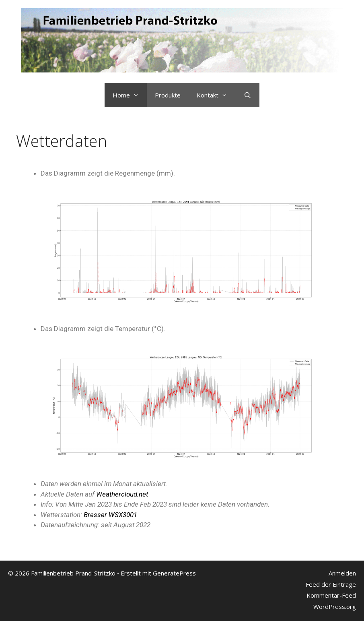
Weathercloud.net (122, 494)
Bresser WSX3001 (110, 515)
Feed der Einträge (331, 584)
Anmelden (342, 573)
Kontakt (216, 95)
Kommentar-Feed (331, 595)
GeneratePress (174, 573)
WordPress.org (335, 607)
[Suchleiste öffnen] (247, 95)
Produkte (168, 95)
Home (130, 95)
